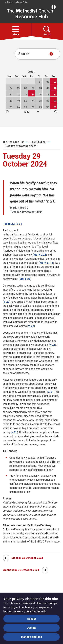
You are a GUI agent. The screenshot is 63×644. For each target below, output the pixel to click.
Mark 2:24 (40, 255)
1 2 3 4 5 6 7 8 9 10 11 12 (32, 112)
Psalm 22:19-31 (12, 224)
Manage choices (32, 637)
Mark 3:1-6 (46, 263)
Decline (32, 628)
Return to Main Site (16, 2)
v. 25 (52, 345)
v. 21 (51, 392)
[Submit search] (51, 54)
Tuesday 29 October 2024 (20, 146)
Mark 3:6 (25, 279)
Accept (32, 619)
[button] (16, 29)
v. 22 (6, 302)
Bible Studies (38, 142)
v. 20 (14, 432)
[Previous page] (6, 558)
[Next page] (45, 570)
